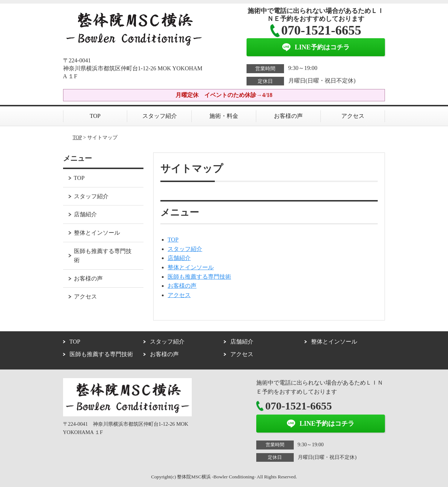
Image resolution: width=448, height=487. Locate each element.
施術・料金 (224, 116)
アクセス (353, 116)
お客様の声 (288, 116)
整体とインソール (191, 267)
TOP (95, 116)
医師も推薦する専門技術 (199, 277)
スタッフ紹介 (160, 116)
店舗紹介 (179, 258)
